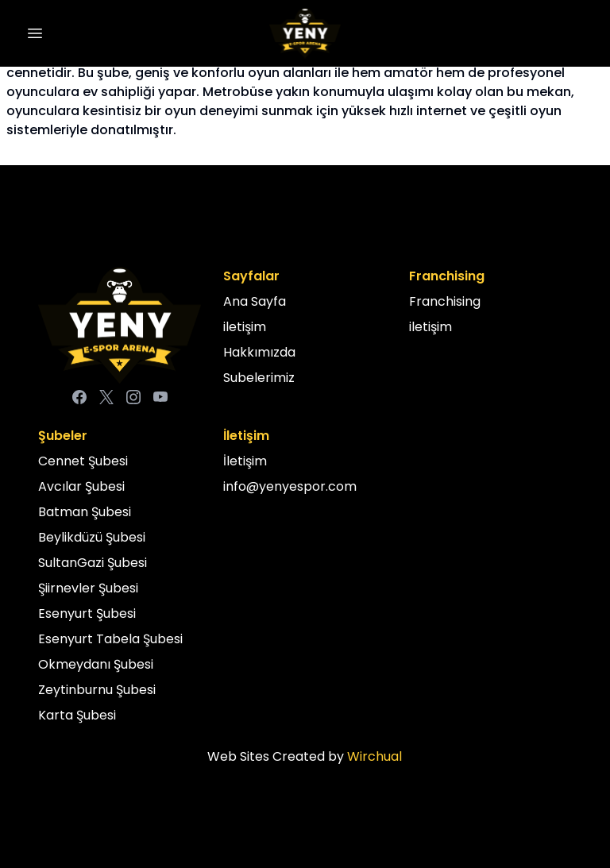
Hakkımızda (259, 352)
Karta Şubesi (77, 715)
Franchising (445, 301)
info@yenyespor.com (290, 486)
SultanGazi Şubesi (93, 563)
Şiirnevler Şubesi (88, 588)
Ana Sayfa (255, 301)
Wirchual (374, 756)
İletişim (245, 461)
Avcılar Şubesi (81, 486)
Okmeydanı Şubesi (96, 664)
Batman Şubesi (85, 512)
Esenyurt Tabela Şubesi (110, 639)
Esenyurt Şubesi (87, 613)
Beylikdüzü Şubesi (92, 537)
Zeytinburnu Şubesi (97, 690)
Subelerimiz (259, 378)
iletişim (245, 327)
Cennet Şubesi (83, 461)
